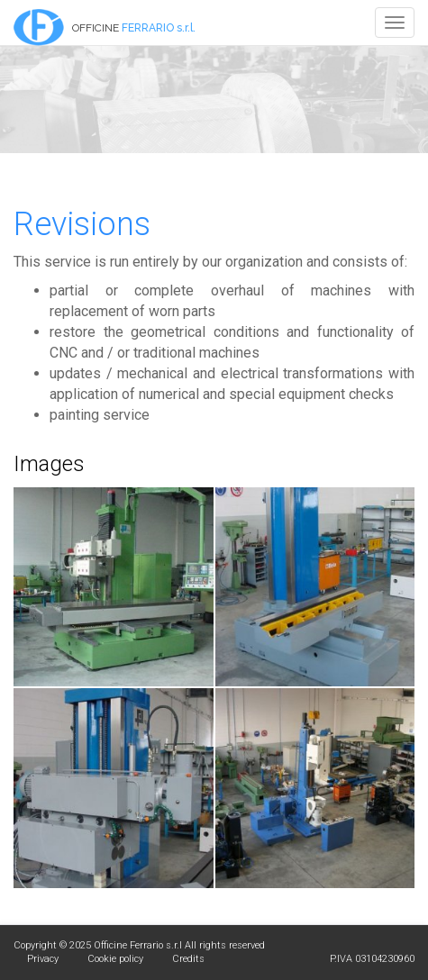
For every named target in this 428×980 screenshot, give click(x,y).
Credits (188, 959)
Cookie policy (115, 959)
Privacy (43, 959)
